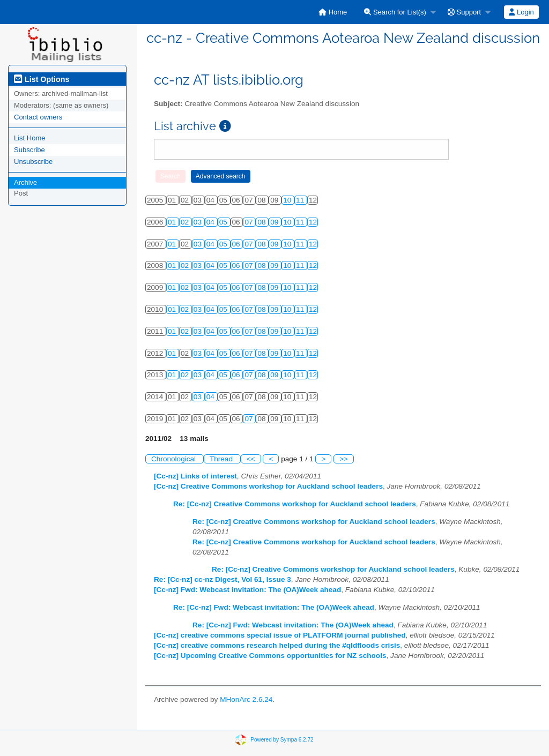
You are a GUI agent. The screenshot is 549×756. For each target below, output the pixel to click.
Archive (25, 182)
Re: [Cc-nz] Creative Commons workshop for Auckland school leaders (295, 504)
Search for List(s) (395, 12)
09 (275, 222)
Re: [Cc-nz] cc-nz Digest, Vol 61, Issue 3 (222, 579)
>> (344, 459)
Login (521, 12)
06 (237, 244)
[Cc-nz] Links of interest (195, 476)
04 (212, 222)
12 (313, 222)
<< (251, 459)
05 (224, 222)
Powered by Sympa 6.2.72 (282, 740)
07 (250, 222)
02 (186, 222)
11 (301, 200)
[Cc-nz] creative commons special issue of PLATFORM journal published (280, 635)
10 (288, 200)
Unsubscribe (33, 162)
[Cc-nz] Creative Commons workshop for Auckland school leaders (268, 486)
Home (333, 12)
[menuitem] (333, 12)
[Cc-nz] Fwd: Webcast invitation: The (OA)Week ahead (247, 590)
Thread (222, 459)
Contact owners (38, 117)
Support (464, 12)
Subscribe (29, 150)
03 (199, 222)
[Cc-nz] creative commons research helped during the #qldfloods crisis (277, 645)
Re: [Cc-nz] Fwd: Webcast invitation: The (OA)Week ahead (274, 607)
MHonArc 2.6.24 (246, 699)
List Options (42, 79)
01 (173, 222)
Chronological (175, 459)
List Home (30, 138)
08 (262, 222)
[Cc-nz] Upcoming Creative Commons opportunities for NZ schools (270, 656)
